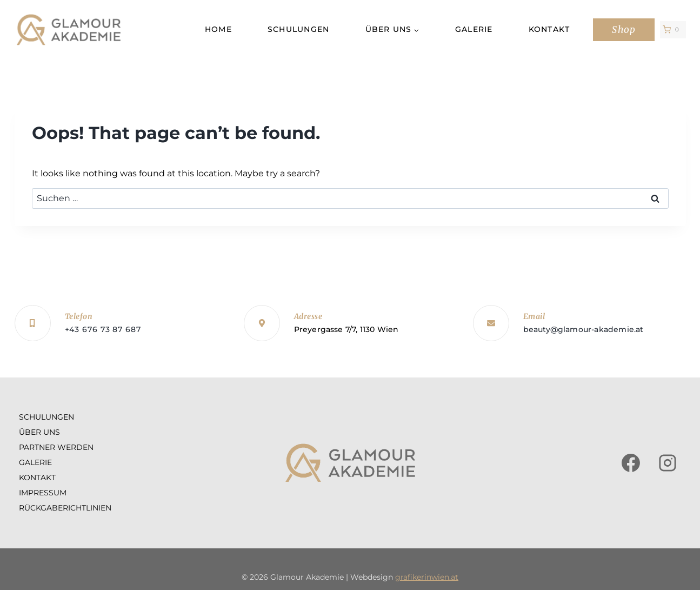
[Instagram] (668, 463)
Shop (624, 30)
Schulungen (299, 29)
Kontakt (549, 29)
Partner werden (56, 447)
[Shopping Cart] (673, 30)
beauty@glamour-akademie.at (584, 329)
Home (218, 29)
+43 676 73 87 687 (103, 329)
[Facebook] (631, 463)
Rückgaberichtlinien (65, 508)
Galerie (474, 29)
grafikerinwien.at (427, 577)
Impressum (43, 493)
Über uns (39, 432)
